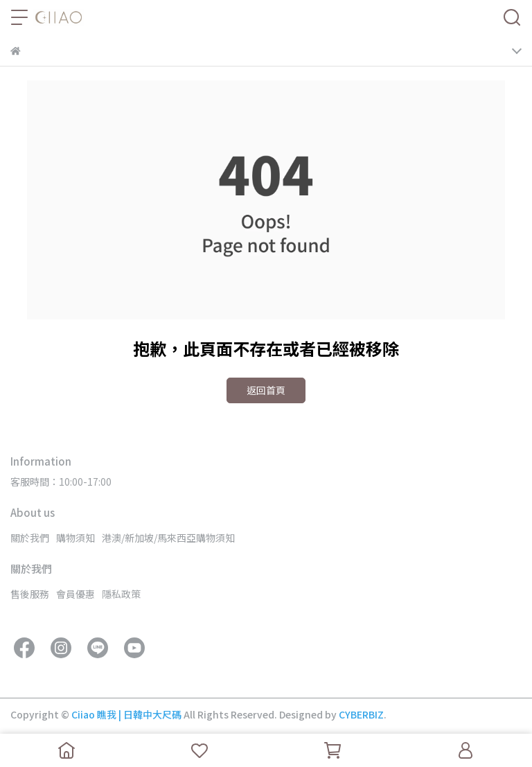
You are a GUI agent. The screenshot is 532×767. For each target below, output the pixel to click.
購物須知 (76, 538)
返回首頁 (266, 390)
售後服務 (30, 594)
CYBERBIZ (361, 714)
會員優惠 (76, 594)
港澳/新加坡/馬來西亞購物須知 (168, 538)
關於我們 (30, 538)
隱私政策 (121, 594)
